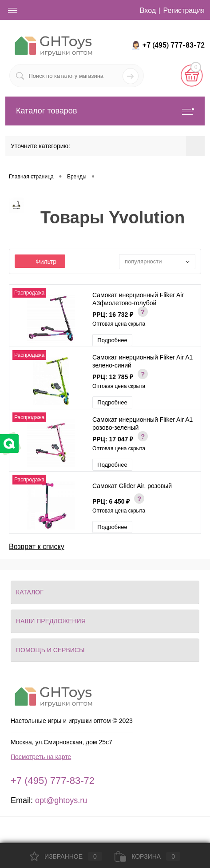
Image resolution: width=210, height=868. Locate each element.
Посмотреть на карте (41, 757)
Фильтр (40, 262)
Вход (148, 10)
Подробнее (112, 340)
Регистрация (184, 10)
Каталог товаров (105, 111)
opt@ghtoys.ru (61, 800)
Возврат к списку (37, 547)
